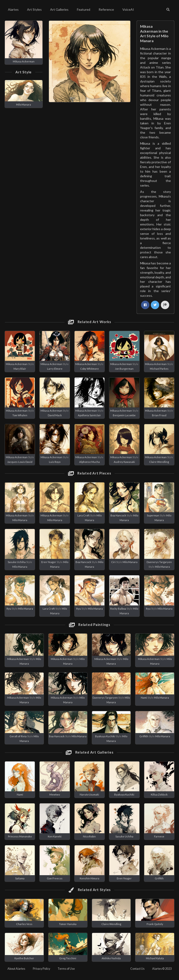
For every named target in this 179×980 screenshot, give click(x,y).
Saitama (20, 878)
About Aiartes (16, 969)
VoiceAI (128, 9)
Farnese (159, 836)
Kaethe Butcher (24, 958)
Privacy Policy (41, 969)
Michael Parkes (159, 369)
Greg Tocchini (68, 958)
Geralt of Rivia (18, 736)
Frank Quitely (155, 924)
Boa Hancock (118, 515)
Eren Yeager (49, 562)
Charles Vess (24, 924)
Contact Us (137, 969)
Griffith (144, 736)
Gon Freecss (55, 878)
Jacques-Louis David (20, 462)
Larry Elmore (55, 369)
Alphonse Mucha (89, 462)
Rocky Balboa (118, 609)
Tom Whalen (20, 415)
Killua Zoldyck (159, 794)
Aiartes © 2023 (162, 969)
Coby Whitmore (89, 369)
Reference (106, 9)
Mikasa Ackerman (24, 61)
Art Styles (34, 9)
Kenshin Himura (89, 878)
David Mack (55, 415)
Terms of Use (66, 969)
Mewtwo (55, 794)
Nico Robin (89, 836)
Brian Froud (159, 415)
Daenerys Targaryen (159, 562)
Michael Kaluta (155, 958)
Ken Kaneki (55, 836)
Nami (144, 698)
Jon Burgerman (124, 369)
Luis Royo (55, 462)
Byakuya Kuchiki (105, 736)
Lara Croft (83, 515)
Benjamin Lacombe (124, 415)
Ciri (113, 562)
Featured (84, 9)
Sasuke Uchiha (17, 562)
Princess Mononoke (20, 836)
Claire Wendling (159, 462)
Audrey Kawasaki (124, 462)
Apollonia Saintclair (89, 415)
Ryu (9, 609)
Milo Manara (24, 104)
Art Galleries (59, 9)
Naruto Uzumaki (89, 794)
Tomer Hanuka (68, 924)
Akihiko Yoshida (111, 958)
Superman (153, 515)
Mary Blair (20, 369)
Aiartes (13, 9)
